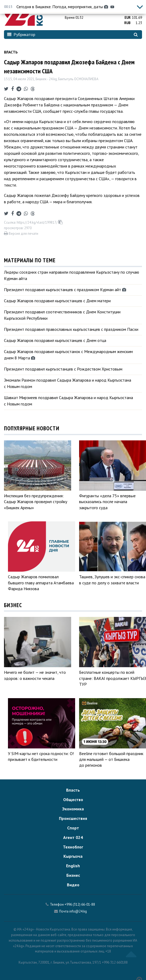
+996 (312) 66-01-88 (80, 904)
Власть (11, 52)
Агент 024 (73, 837)
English (73, 866)
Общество (73, 800)
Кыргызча (73, 856)
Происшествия (73, 818)
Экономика (73, 809)
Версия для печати (21, 234)
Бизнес (73, 875)
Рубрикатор (21, 34)
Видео (73, 885)
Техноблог (73, 847)
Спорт (73, 828)
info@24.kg (78, 911)
